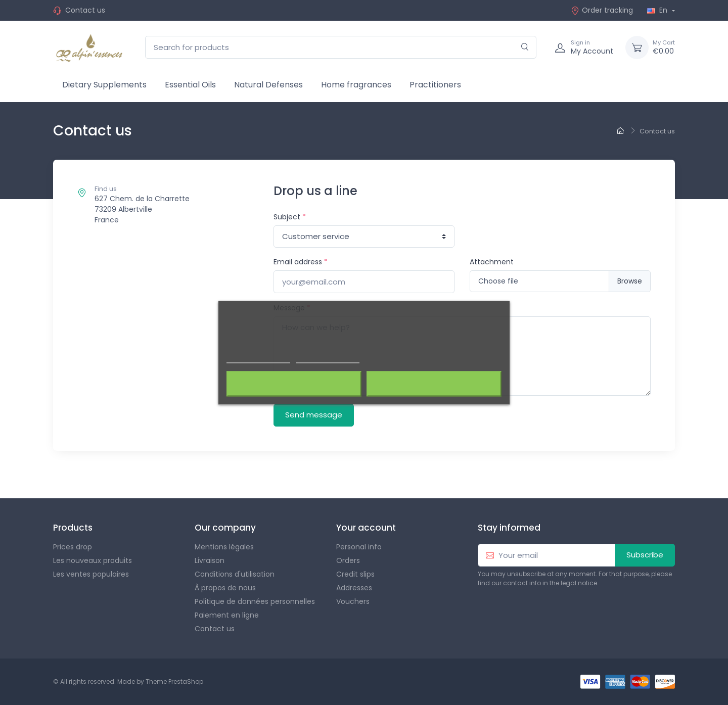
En (658, 10)
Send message (314, 415)
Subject (290, 217)
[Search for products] (341, 47)
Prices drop (73, 547)
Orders (348, 560)
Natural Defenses (268, 85)
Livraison (210, 560)
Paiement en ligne (227, 615)
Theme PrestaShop (174, 681)
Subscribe (645, 555)
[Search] (525, 47)
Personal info (359, 547)
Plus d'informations (258, 358)
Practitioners (435, 85)
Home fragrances (356, 85)
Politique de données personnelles (255, 601)
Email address (301, 262)
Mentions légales (224, 547)
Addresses (354, 588)
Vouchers (353, 601)
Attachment (492, 262)
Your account (366, 528)
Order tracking (602, 10)
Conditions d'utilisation (235, 574)
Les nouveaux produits (93, 560)
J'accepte (434, 384)
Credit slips (355, 574)
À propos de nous (225, 588)
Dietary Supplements (104, 85)
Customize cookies (328, 358)
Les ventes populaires (91, 574)
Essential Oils (190, 85)
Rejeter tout (294, 384)
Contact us (85, 10)
